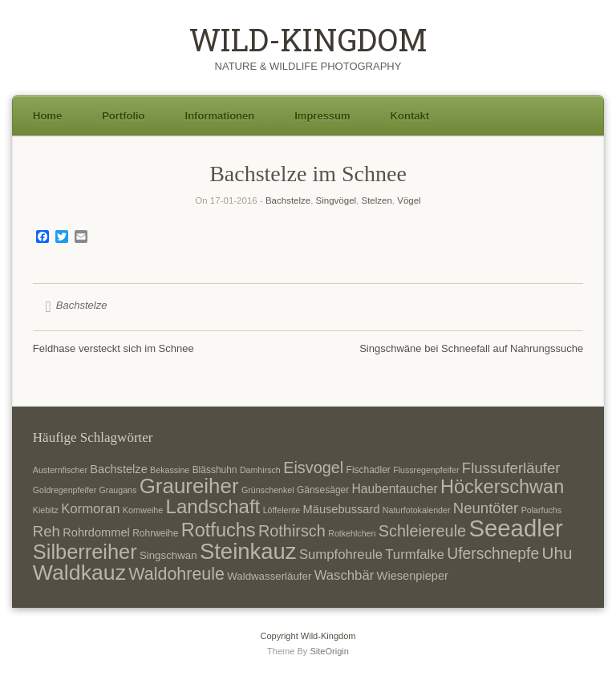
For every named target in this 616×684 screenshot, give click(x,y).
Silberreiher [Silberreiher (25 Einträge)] (85, 552)
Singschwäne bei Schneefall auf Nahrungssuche (471, 348)
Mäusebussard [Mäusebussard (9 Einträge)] (342, 509)
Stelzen (376, 200)
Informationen (220, 116)
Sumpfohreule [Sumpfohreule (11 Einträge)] (341, 554)
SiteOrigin (329, 651)
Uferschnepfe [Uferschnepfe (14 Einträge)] (493, 553)
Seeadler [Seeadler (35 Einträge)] (515, 528)
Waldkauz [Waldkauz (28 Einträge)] (79, 573)
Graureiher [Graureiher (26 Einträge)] (189, 486)
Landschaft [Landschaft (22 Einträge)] (213, 506)
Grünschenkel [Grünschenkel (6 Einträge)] (268, 490)
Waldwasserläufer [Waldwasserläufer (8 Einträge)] (269, 576)
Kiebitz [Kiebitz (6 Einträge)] (46, 510)
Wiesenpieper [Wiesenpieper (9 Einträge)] (413, 576)
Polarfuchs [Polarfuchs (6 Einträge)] (541, 510)
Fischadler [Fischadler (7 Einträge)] (369, 470)
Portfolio (123, 116)
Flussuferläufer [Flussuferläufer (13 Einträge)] (511, 468)
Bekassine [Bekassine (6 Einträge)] (170, 470)
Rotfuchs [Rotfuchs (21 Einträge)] (219, 530)
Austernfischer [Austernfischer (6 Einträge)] (60, 470)
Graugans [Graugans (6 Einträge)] (118, 490)
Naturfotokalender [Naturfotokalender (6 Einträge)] (417, 510)
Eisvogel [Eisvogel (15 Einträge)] (313, 467)
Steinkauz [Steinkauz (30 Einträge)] (248, 551)
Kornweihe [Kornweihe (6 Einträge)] (143, 510)
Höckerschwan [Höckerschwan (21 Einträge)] (502, 487)
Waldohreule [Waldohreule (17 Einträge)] (176, 574)
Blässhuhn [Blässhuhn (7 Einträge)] (215, 470)
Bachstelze (288, 200)
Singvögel (336, 200)
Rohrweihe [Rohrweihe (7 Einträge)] (155, 533)
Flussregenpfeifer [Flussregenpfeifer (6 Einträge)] (426, 470)
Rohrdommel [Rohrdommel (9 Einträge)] (96, 532)
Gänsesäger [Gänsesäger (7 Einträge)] (323, 490)
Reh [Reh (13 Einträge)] (47, 531)
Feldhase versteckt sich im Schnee (113, 348)
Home (47, 116)
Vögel (409, 200)
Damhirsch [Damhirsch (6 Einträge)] (260, 470)
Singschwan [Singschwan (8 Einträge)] (168, 555)
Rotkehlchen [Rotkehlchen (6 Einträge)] (352, 533)
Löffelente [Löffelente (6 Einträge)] (282, 510)
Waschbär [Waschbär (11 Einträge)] (344, 575)
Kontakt (410, 116)
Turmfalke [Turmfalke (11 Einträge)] (415, 554)
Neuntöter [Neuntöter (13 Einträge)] (486, 508)
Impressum (322, 116)
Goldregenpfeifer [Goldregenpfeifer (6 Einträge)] (65, 490)
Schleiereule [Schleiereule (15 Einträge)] (422, 531)
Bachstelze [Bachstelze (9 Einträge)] (118, 469)
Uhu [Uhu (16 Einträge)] (557, 553)
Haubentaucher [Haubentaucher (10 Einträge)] (395, 489)
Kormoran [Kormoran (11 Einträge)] (90, 509)
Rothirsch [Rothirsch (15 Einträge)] (292, 531)
